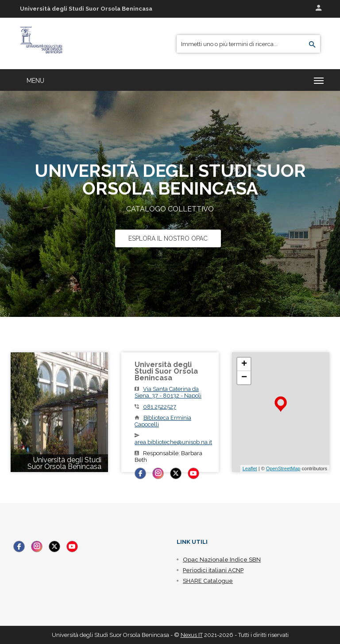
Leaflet (250, 468)
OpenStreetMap (283, 468)
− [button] (244, 378)
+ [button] (244, 364)
